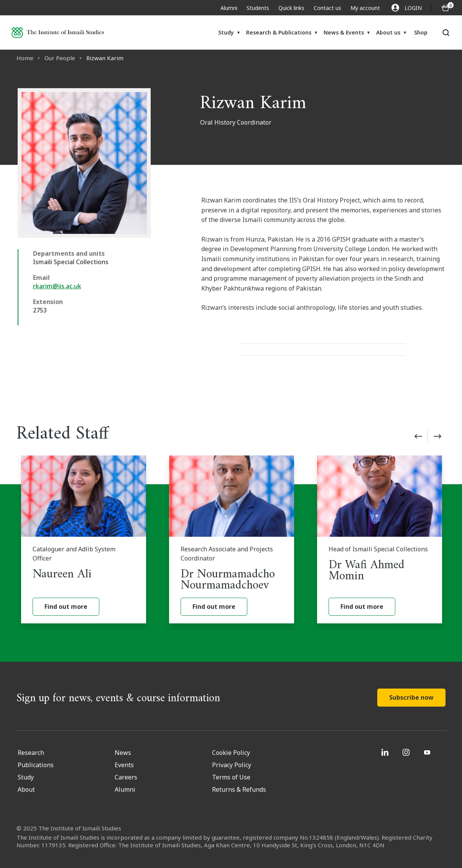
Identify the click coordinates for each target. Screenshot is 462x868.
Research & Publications (279, 32)
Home (25, 58)
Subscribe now (411, 697)
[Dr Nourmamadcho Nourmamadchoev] (232, 539)
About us (388, 32)
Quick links (291, 8)
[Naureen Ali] (84, 539)
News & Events (344, 32)
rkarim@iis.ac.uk (57, 286)
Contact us (327, 8)
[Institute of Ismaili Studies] (58, 32)
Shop (421, 32)
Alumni (229, 8)
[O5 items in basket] (446, 8)
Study (226, 32)
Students (258, 8)
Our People (60, 58)
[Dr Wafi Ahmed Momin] (380, 539)
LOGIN (407, 8)
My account (365, 8)
